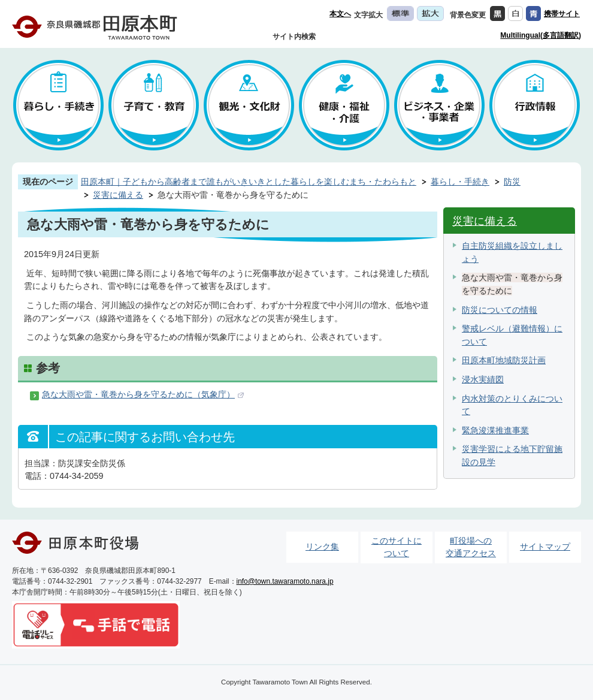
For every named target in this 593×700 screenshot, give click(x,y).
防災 (512, 182)
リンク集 (322, 547)
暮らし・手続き (460, 182)
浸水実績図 (483, 379)
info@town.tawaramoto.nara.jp (285, 581)
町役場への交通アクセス (471, 547)
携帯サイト (562, 14)
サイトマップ (545, 547)
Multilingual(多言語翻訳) (541, 35)
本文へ (340, 14)
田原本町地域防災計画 (504, 360)
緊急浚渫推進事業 (495, 430)
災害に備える (118, 195)
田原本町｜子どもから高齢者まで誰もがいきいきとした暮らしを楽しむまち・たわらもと (249, 182)
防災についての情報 (500, 310)
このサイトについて (397, 547)
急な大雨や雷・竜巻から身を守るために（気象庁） (138, 394)
